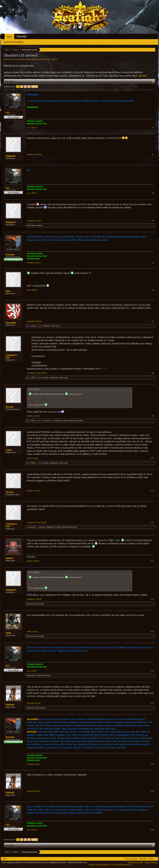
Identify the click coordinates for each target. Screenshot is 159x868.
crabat (29, 225)
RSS (156, 859)
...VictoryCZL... (47, 421)
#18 (152, 764)
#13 (152, 561)
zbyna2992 (11, 323)
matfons (10, 558)
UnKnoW (45, 378)
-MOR (8, 633)
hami (8, 291)
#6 (153, 290)
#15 (152, 632)
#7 (153, 321)
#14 (152, 599)
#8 (153, 373)
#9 (153, 416)
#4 (153, 221)
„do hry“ (143, 76)
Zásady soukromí (151, 862)
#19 (152, 791)
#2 (153, 155)
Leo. (49, 59)
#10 (152, 458)
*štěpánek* (11, 156)
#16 (152, 671)
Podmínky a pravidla (135, 862)
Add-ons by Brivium (111, 865)
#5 (153, 263)
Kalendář (21, 36)
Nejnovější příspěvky (13, 42)
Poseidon (10, 255)
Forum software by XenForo (23, 862)
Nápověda (143, 859)
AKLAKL (10, 407)
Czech (5, 859)
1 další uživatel (68, 421)
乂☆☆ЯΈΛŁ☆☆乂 (33, 326)
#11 (152, 491)
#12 (152, 522)
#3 (153, 193)
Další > (34, 87)
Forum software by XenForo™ (66, 862)
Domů (151, 859)
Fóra (9, 37)
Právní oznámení (131, 859)
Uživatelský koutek (23, 59)
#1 (153, 128)
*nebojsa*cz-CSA (12, 356)
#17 (152, 703)
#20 (152, 830)
